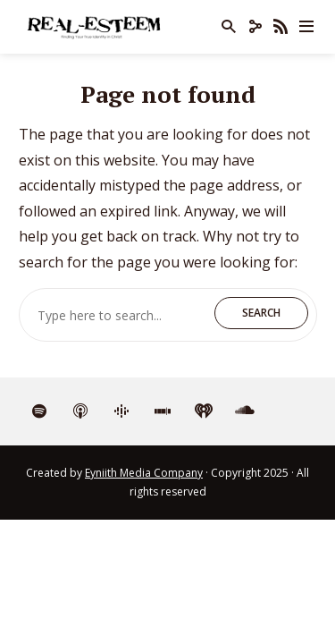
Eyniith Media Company (144, 473)
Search (261, 313)
